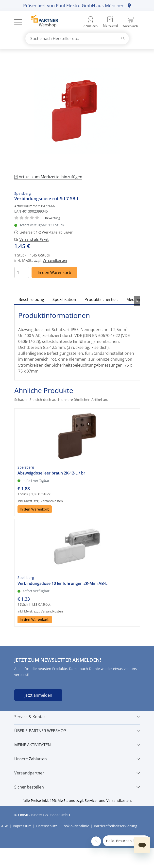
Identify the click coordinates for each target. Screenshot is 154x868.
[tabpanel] (77, 111)
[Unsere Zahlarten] (77, 759)
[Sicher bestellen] (77, 787)
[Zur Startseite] (42, 22)
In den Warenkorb (54, 273)
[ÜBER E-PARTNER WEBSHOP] (77, 731)
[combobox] (77, 39)
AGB (5, 826)
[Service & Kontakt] (77, 717)
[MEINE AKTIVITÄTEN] (77, 745)
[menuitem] (110, 22)
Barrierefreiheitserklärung (116, 826)
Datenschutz (47, 826)
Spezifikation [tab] (64, 299)
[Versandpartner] (77, 773)
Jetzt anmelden (38, 695)
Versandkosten (55, 260)
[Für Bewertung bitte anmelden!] (51, 218)
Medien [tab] (133, 299)
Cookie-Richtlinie (75, 826)
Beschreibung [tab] (31, 299)
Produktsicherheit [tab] (101, 299)
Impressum (22, 826)
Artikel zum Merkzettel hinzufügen (48, 177)
